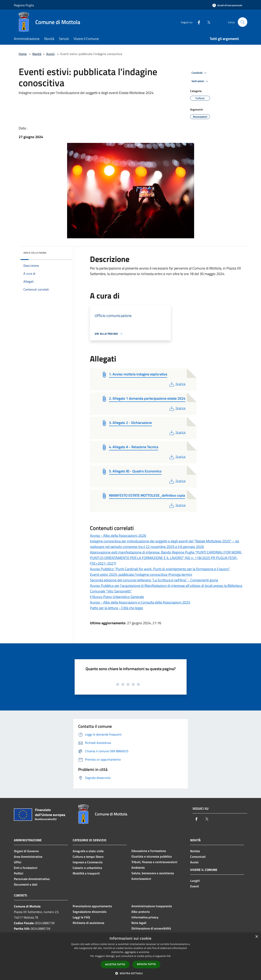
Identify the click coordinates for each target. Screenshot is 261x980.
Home (23, 54)
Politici (19, 873)
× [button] (257, 937)
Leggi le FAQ (81, 917)
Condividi (200, 73)
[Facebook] (197, 22)
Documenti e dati (26, 884)
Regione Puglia (24, 5)
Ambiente (138, 868)
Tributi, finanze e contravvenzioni (154, 862)
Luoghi (195, 881)
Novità (37, 54)
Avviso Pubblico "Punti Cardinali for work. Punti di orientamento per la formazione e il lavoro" (160, 569)
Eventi (195, 886)
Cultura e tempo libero (88, 857)
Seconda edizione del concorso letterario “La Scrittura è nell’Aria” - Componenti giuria (154, 580)
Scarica (177, 384)
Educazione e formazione (149, 851)
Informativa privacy (145, 917)
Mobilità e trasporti (86, 873)
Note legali (139, 923)
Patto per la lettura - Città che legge (116, 608)
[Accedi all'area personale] (227, 5)
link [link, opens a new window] (169, 956)
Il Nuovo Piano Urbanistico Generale (117, 597)
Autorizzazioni (141, 879)
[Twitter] (207, 22)
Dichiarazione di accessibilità (151, 928)
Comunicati (198, 857)
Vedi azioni (200, 81)
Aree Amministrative (28, 857)
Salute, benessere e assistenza (153, 873)
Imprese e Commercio (88, 862)
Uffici (18, 862)
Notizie (195, 851)
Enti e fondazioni (26, 868)
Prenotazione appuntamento (92, 906)
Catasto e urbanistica (87, 868)
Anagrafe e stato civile (88, 851)
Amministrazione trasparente (152, 906)
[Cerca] (243, 22)
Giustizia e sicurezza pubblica (152, 856)
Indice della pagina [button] (35, 253)
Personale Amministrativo (32, 879)
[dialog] (130, 956)
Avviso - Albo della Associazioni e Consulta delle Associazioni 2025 (140, 602)
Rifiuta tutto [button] (146, 964)
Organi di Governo (26, 851)
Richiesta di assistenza (88, 923)
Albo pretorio (141, 912)
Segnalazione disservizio (90, 912)
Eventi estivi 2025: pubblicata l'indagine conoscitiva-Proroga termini (141, 574)
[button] (131, 973)
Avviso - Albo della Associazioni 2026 (118, 536)
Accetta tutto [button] (115, 964)
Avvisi (50, 54)
